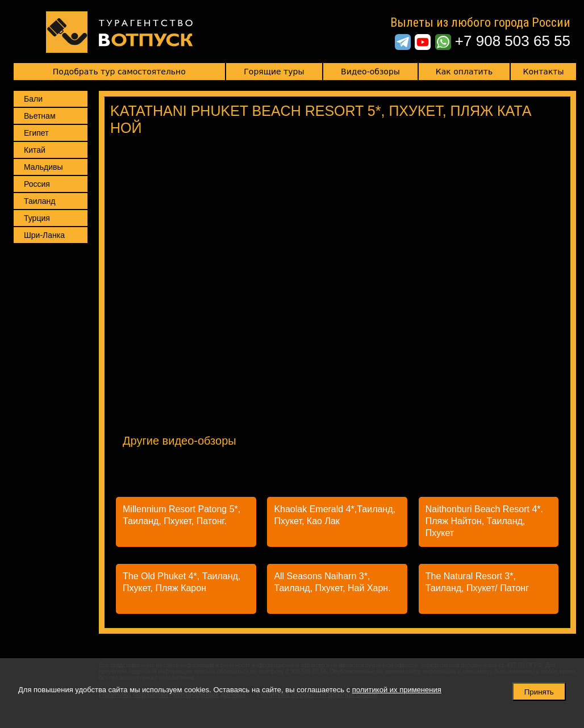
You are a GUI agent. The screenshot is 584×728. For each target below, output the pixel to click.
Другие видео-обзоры (180, 441)
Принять (539, 692)
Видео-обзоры (370, 72)
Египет (36, 133)
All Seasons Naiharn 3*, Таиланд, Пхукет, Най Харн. (332, 582)
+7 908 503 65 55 (513, 41)
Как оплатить (464, 72)
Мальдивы (43, 167)
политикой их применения (397, 690)
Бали (33, 99)
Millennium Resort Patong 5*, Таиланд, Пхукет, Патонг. (182, 515)
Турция (37, 218)
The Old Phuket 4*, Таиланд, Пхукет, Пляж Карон (182, 582)
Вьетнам (40, 116)
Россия (37, 184)
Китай (35, 150)
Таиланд (39, 201)
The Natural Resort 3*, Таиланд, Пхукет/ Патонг (477, 582)
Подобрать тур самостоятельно (119, 72)
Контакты (544, 72)
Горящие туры (274, 72)
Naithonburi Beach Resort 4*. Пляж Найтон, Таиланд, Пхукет (484, 521)
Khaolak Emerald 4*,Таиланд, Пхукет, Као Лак (335, 515)
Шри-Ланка (44, 235)
